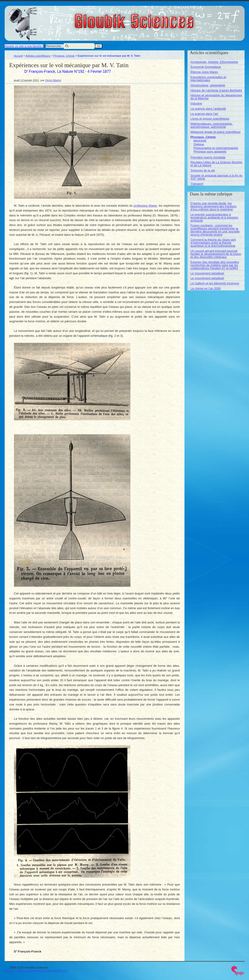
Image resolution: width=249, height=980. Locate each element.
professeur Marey (145, 206)
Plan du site (13, 971)
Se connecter (32, 971)
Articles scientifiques (38, 56)
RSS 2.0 (62, 971)
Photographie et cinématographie (216, 148)
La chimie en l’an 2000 (206, 288)
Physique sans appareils (210, 151)
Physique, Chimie (64, 56)
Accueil (18, 56)
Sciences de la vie (203, 170)
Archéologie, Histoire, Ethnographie (214, 62)
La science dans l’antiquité (208, 109)
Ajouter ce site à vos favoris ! (24, 46)
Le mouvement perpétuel (207, 273)
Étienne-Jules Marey (204, 72)
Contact (48, 971)
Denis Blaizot (53, 80)
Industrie (196, 103)
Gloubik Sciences (160, 18)
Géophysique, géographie (208, 85)
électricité (200, 141)
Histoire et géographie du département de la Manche (216, 97)
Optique (199, 144)
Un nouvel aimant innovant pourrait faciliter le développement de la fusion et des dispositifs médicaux (216, 254)
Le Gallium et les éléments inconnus (215, 283)
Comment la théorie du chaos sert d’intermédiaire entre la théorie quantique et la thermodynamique (213, 243)
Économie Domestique (206, 67)
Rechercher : (54, 46)
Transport (197, 184)
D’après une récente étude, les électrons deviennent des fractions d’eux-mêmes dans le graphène (213, 206)
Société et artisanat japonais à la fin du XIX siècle (217, 177)
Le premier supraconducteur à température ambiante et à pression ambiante (214, 217)
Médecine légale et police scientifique (216, 132)
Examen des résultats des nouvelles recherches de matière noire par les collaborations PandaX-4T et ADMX (215, 265)
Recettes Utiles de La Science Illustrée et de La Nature (217, 164)
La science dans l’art (204, 114)
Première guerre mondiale (208, 157)
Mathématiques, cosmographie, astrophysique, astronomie (212, 125)
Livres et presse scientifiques (210, 119)
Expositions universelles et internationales (208, 79)
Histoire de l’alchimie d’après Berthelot (216, 90)
